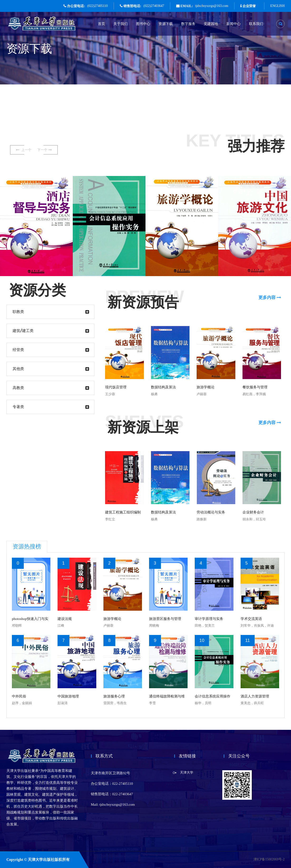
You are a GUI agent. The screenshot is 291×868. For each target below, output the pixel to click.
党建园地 (211, 24)
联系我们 (256, 24)
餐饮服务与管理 (255, 387)
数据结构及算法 (163, 387)
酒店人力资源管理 (255, 696)
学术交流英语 (251, 619)
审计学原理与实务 (209, 619)
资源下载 (166, 24)
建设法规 (65, 619)
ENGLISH (277, 6)
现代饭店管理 (116, 387)
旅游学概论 (206, 387)
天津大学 (187, 773)
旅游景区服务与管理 (165, 619)
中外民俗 (19, 696)
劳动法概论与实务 (211, 512)
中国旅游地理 (68, 696)
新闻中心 (233, 24)
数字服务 (188, 24)
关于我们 (121, 24)
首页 (102, 24)
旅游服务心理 (114, 696)
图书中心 (143, 24)
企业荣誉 (249, 6)
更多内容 (270, 297)
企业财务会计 (253, 512)
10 (202, 640)
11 (248, 640)
